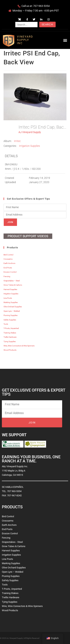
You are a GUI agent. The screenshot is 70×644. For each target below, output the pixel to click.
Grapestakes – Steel (12, 281)
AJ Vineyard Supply (30, 132)
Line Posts (8, 298)
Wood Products (10, 350)
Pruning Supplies (11, 315)
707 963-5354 (14, 491)
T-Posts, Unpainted (11, 328)
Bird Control (8, 255)
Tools (6, 324)
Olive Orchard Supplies (13, 307)
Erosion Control (10, 272)
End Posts (8, 268)
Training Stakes (10, 333)
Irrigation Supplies (29, 146)
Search (47, 24)
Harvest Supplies (10, 289)
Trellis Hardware (10, 337)
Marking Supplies (11, 302)
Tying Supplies (10, 341)
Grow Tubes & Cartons (13, 285)
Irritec (17, 141)
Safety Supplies (10, 320)
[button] (65, 40)
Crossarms (8, 259)
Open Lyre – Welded (12, 311)
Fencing (7, 276)
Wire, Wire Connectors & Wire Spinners (19, 346)
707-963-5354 (41, 6)
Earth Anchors (9, 263)
